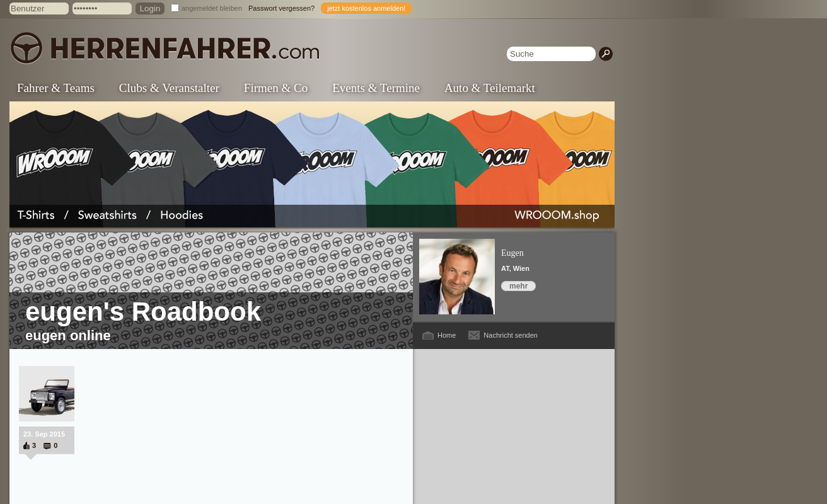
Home (447, 335)
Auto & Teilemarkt (490, 88)
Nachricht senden (511, 335)
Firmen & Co (276, 88)
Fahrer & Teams (56, 88)
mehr (518, 286)
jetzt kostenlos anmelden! (366, 8)
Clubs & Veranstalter (169, 88)
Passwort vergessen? (281, 8)
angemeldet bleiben (212, 8)
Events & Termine (376, 88)
